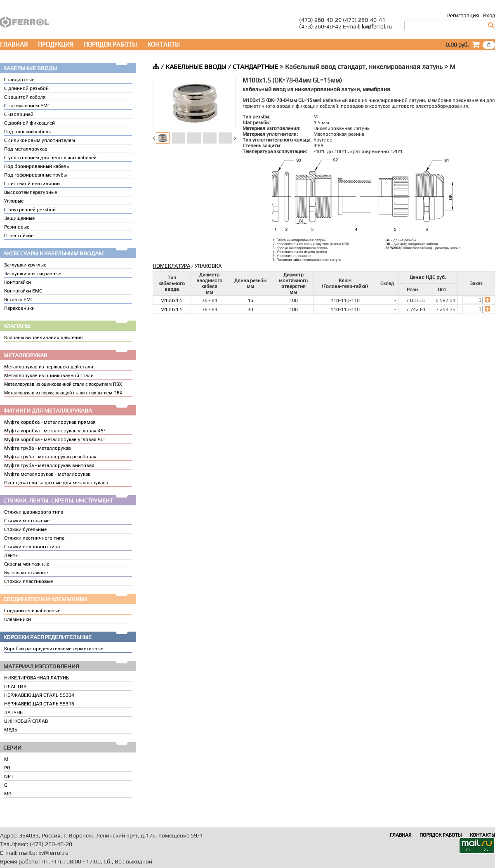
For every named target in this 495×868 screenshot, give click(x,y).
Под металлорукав (26, 149)
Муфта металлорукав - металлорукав (47, 474)
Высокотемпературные (31, 192)
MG (8, 794)
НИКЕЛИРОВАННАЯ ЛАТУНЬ (37, 678)
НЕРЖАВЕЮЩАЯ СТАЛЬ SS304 (39, 695)
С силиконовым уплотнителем (40, 140)
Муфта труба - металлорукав (38, 448)
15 (250, 300)
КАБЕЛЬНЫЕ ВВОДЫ (196, 67)
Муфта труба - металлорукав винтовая (49, 465)
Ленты (11, 555)
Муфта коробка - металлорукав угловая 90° (55, 439)
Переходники (19, 308)
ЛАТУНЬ (13, 712)
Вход (489, 15)
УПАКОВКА (208, 266)
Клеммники (18, 619)
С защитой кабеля (25, 97)
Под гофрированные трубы (35, 175)
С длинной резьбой (26, 88)
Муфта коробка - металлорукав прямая (50, 422)
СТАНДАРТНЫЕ (255, 67)
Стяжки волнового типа (32, 547)
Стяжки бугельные (25, 529)
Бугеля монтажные (26, 573)
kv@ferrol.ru (377, 26)
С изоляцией (19, 114)
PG (7, 768)
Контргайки (18, 282)
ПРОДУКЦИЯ (56, 44)
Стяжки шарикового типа (34, 512)
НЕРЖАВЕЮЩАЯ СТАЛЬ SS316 (39, 704)
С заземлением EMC (27, 106)
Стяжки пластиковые (28, 581)
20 (250, 309)
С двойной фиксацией (29, 123)
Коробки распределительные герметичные (54, 649)
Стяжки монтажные (27, 521)
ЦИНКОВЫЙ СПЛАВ (26, 721)
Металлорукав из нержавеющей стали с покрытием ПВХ (63, 393)
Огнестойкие (19, 236)
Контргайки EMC (23, 291)
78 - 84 (210, 300)
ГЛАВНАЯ (14, 44)
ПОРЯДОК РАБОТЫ (110, 44)
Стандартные (19, 80)
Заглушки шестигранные (33, 274)
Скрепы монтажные (27, 564)
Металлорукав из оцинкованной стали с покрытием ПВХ (63, 384)
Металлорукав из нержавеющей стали (49, 367)
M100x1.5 (172, 300)
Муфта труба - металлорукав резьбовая (50, 457)
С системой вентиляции (32, 184)
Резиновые (17, 227)
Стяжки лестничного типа (34, 538)
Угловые (14, 201)
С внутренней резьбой (30, 210)
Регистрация (463, 15)
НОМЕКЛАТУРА (171, 266)
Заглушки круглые (25, 265)
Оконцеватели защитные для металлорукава (56, 483)
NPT (9, 776)
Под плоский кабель (27, 132)
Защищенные (19, 218)
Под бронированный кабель (37, 166)
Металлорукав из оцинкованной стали (49, 375)
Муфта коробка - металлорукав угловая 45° (55, 431)
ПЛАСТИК (15, 686)
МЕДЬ (11, 730)
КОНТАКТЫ (164, 44)
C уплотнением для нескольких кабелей (50, 158)
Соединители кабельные (32, 611)
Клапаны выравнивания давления (44, 337)
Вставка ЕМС (19, 300)
